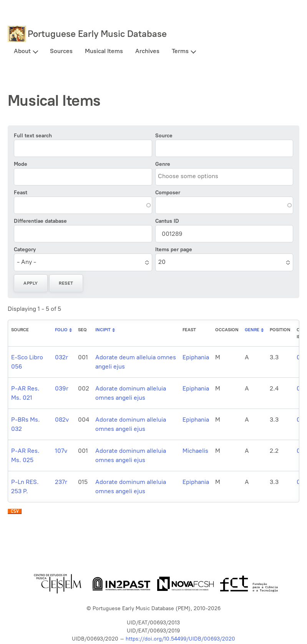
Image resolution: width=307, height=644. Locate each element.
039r (62, 388)
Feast (21, 193)
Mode (21, 164)
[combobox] (193, 176)
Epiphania (196, 357)
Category (25, 249)
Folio (61, 330)
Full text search (33, 136)
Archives (147, 51)
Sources (61, 51)
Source (164, 136)
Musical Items (104, 51)
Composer (168, 193)
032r (61, 357)
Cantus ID (167, 221)
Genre (163, 164)
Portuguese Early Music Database (97, 34)
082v (62, 420)
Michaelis (195, 451)
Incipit (103, 330)
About (22, 51)
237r (61, 482)
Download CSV (15, 513)
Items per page (174, 249)
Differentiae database (40, 221)
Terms (180, 51)
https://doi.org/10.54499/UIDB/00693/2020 (180, 639)
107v (61, 451)
